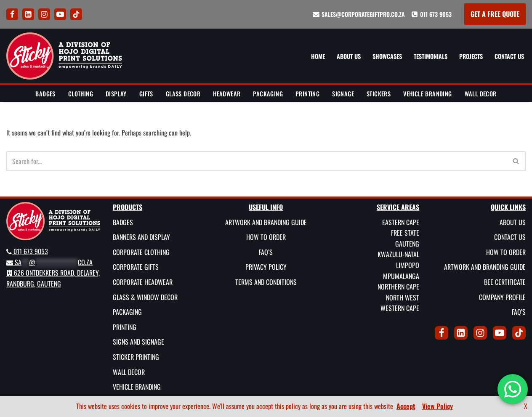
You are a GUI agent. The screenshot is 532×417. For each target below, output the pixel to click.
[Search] (257, 161)
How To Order (266, 237)
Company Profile (502, 297)
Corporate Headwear (143, 282)
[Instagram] (44, 14)
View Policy (438, 406)
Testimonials (431, 56)
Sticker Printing (136, 357)
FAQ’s (266, 252)
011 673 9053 (436, 14)
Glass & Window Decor (145, 297)
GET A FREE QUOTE (495, 14)
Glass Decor (183, 94)
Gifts (146, 94)
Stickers (379, 94)
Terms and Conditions (266, 282)
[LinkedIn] (28, 14)
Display (116, 94)
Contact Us (509, 56)
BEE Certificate (505, 282)
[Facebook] (12, 14)
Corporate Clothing (141, 252)
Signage (343, 94)
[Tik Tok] (76, 14)
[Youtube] (60, 14)
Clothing (81, 94)
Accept (406, 406)
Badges (45, 94)
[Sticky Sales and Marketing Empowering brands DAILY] (64, 56)
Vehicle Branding (427, 94)
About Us (349, 56)
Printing (307, 94)
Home (318, 56)
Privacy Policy (266, 267)
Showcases (387, 56)
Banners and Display (141, 237)
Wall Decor (481, 94)
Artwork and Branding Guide (266, 222)
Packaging (268, 94)
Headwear (227, 94)
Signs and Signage (138, 342)
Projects (471, 56)
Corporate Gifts (136, 267)
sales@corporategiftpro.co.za (363, 14)
